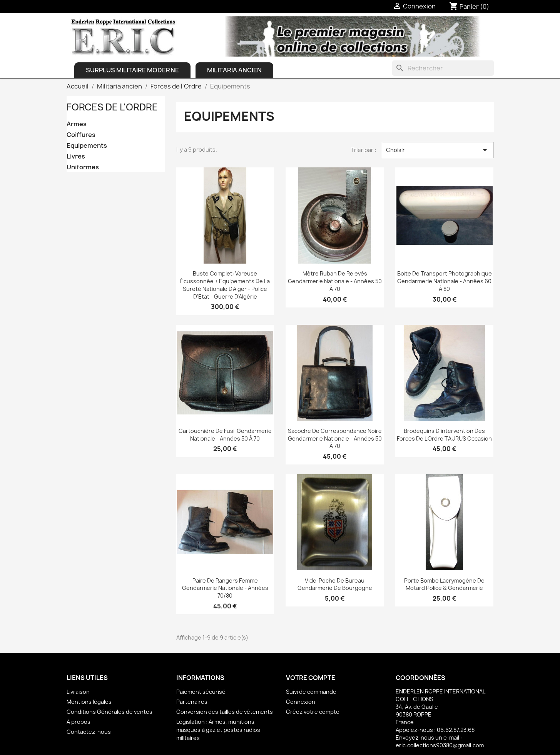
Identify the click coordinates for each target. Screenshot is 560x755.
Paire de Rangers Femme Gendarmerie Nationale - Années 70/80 (225, 588)
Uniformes (83, 167)
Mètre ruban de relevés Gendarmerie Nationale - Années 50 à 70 (335, 281)
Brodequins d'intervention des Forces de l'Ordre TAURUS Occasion (444, 435)
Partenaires (192, 702)
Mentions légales (89, 702)
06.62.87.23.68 (456, 730)
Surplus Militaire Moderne (132, 70)
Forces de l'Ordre (112, 107)
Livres (76, 156)
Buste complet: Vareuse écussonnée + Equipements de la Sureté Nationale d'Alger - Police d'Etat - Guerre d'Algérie (225, 285)
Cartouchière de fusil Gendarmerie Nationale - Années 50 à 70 (225, 435)
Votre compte (311, 678)
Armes (77, 124)
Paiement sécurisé (201, 692)
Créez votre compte (313, 712)
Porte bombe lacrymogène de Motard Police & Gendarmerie (444, 584)
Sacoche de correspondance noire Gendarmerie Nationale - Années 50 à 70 (335, 438)
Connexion (301, 702)
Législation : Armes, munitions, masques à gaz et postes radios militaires (218, 730)
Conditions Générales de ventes (109, 712)
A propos (79, 722)
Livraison (78, 692)
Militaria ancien (234, 70)
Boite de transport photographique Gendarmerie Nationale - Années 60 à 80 (445, 281)
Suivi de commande (311, 692)
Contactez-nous (89, 732)
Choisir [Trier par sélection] (438, 150)
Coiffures (81, 135)
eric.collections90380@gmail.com (440, 745)
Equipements (87, 146)
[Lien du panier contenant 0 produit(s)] (469, 7)
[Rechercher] (443, 68)
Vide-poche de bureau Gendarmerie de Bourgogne (335, 584)
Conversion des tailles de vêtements (225, 712)
